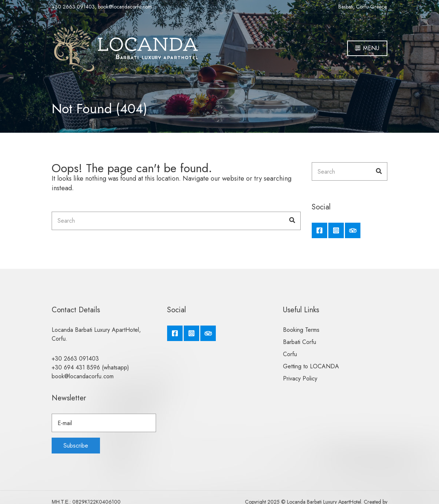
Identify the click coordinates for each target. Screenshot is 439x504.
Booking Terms (301, 330)
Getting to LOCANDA (311, 366)
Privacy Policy (300, 378)
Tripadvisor (353, 230)
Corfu (290, 354)
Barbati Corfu (300, 342)
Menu (367, 48)
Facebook (319, 230)
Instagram (336, 230)
